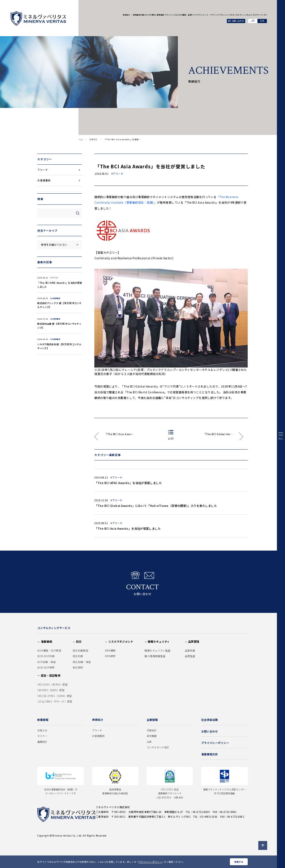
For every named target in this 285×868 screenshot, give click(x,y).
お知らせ (42, 730)
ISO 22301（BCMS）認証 (52, 685)
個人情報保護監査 (155, 656)
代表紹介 (152, 730)
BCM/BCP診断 (46, 656)
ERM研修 (110, 656)
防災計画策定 (81, 651)
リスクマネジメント (121, 642)
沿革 (149, 742)
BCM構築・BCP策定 (49, 651)
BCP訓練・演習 (46, 662)
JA (253, 21)
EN (262, 21)
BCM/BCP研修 (46, 668)
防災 (79, 642)
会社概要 (152, 736)
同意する (239, 862)
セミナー (42, 736)
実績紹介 (93, 139)
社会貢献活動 (210, 720)
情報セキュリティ (159, 642)
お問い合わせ (142, 584)
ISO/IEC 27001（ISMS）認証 (55, 696)
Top (81, 139)
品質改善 (190, 651)
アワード (43, 170)
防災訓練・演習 (82, 662)
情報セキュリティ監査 (157, 651)
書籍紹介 (42, 742)
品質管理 (194, 642)
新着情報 (43, 720)
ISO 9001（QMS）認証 (51, 690)
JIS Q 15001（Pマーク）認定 (55, 701)
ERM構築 (110, 651)
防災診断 (78, 656)
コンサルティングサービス (54, 628)
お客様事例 (44, 180)
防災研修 (78, 668)
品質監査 (190, 656)
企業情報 (152, 720)
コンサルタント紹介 (158, 747)
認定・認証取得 (51, 675)
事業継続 (46, 642)
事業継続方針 (210, 754)
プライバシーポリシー (150, 862)
